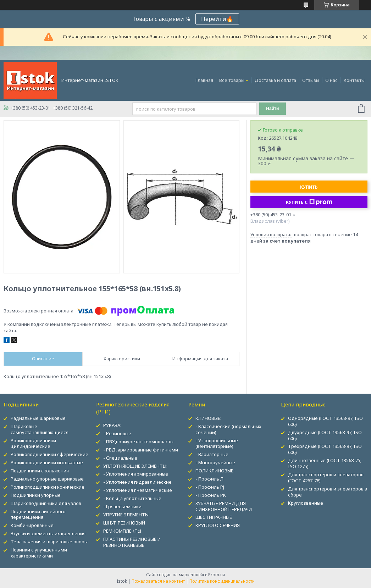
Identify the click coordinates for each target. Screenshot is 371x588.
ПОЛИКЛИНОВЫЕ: (215, 471)
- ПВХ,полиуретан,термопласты (138, 442)
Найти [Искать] (272, 109)
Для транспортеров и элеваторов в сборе (328, 492)
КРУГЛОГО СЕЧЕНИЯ (218, 525)
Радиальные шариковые (38, 418)
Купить (309, 187)
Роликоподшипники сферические (49, 454)
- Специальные (120, 458)
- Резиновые (117, 433)
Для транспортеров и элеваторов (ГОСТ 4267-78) (326, 478)
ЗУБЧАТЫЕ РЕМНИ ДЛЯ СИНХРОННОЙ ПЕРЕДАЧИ (224, 506)
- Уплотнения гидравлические (137, 482)
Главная (204, 80)
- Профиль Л (209, 479)
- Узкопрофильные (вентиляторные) (217, 443)
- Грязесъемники (122, 506)
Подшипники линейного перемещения (38, 514)
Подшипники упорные (36, 495)
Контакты (354, 80)
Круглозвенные (306, 503)
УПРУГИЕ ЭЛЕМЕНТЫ (126, 515)
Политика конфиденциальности (222, 581)
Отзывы (311, 80)
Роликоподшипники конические (48, 487)
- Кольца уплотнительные (132, 498)
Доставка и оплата (275, 80)
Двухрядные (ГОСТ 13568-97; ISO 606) (325, 435)
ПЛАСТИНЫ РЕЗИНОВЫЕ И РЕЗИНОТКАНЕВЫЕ (132, 542)
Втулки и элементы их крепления (48, 533)
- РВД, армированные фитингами (141, 450)
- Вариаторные (212, 454)
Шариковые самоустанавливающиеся (40, 429)
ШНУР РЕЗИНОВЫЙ (124, 523)
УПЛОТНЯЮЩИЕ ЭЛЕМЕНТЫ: (135, 466)
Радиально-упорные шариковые (47, 479)
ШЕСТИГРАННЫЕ (214, 517)
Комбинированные (32, 525)
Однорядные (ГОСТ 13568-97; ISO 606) (325, 421)
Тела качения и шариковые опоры (49, 542)
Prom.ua (217, 575)
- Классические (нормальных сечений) (228, 429)
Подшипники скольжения (40, 471)
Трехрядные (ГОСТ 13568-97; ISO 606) (325, 449)
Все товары (232, 80)
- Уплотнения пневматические (138, 490)
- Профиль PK (211, 495)
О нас (331, 80)
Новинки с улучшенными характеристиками (39, 553)
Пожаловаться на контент (158, 581)
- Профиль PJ (210, 487)
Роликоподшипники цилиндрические (33, 443)
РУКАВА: (112, 425)
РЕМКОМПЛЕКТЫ (122, 531)
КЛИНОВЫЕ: (208, 418)
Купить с (309, 202)
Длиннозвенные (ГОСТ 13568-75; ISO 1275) (325, 463)
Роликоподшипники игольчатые (47, 462)
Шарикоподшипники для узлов (46, 503)
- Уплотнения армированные (136, 474)
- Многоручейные (215, 462)
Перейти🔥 (217, 19)
